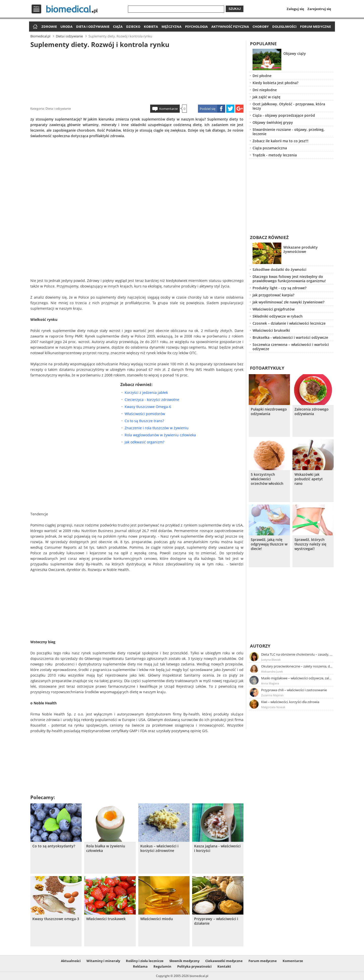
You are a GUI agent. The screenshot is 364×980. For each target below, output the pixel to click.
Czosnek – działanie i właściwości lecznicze (289, 323)
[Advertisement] (137, 76)
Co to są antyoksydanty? (54, 846)
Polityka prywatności (194, 966)
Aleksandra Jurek (272, 671)
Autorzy (260, 646)
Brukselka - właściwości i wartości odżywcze (290, 337)
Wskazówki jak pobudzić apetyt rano (309, 479)
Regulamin (162, 966)
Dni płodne (262, 76)
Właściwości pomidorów (145, 414)
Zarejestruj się (319, 9)
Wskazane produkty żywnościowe (301, 249)
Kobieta (151, 27)
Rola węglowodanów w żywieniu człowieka (160, 435)
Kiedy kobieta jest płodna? (275, 83)
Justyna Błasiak (271, 660)
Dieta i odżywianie (93, 27)
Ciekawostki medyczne (224, 961)
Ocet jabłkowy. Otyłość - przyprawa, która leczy (289, 106)
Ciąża (118, 27)
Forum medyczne (315, 27)
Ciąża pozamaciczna (270, 148)
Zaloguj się (295, 9)
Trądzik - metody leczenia (275, 155)
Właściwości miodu (157, 919)
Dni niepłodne (265, 90)
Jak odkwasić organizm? (144, 442)
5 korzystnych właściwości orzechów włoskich (267, 479)
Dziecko (133, 27)
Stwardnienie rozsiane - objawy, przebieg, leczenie (289, 132)
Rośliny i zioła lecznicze (145, 961)
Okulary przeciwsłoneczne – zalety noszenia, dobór (297, 666)
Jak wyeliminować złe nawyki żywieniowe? (288, 302)
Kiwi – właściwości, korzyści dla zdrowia (290, 702)
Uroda (66, 27)
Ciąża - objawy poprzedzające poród (284, 115)
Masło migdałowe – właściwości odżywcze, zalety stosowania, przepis (297, 678)
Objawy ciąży (295, 53)
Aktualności (71, 961)
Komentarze (168, 109)
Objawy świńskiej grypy (273, 122)
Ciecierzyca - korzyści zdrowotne (152, 400)
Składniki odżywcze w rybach (278, 316)
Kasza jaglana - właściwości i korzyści (217, 848)
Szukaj (235, 9)
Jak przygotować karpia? (273, 295)
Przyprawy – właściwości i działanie (216, 921)
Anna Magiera (270, 683)
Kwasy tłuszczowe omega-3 (56, 919)
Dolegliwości (284, 27)
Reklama (140, 966)
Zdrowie (49, 27)
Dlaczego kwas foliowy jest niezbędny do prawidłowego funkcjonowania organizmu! (289, 279)
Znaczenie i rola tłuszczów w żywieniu (157, 428)
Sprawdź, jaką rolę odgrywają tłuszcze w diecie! (269, 544)
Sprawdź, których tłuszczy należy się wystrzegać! (310, 544)
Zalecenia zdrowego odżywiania (312, 412)
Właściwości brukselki (271, 330)
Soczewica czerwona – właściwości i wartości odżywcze (291, 347)
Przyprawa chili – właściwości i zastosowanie (294, 690)
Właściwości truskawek (106, 919)
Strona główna (35, 27)
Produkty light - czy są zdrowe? (279, 288)
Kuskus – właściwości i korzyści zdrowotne (159, 848)
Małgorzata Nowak (273, 707)
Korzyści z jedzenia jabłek (146, 392)
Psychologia (196, 27)
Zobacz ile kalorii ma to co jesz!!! (280, 141)
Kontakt (224, 966)
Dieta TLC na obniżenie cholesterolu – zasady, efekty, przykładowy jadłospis (297, 654)
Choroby (261, 27)
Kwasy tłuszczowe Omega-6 (148, 407)
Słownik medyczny (184, 961)
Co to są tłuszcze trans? (144, 421)
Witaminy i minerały (103, 961)
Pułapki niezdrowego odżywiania (269, 412)
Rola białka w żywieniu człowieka (106, 848)
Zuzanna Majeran (272, 695)
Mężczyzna (172, 27)
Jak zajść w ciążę (266, 97)
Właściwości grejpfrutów (274, 309)
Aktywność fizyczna (230, 27)
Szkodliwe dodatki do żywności (279, 269)
